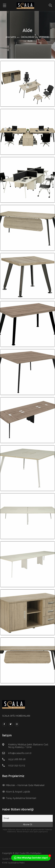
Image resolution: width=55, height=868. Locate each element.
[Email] (27, 818)
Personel (44, 37)
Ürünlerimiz (28, 37)
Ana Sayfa (11, 37)
